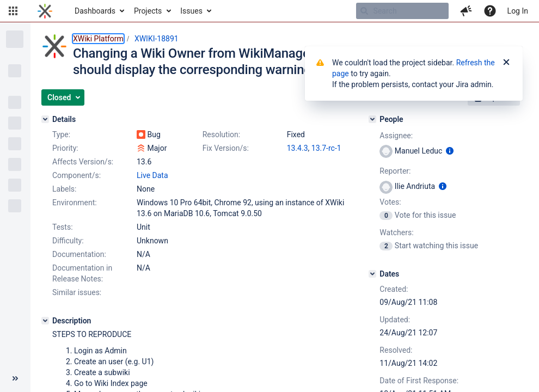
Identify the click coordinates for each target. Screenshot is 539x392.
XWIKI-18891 (157, 39)
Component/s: (76, 175)
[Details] (45, 119)
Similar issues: (77, 292)
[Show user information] (450, 151)
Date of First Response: (419, 381)
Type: (61, 134)
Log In (518, 11)
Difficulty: (68, 241)
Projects (148, 11)
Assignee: (396, 136)
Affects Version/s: (83, 162)
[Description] (45, 321)
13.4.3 (298, 148)
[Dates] (372, 274)
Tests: (63, 227)
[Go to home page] (45, 11)
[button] (13, 11)
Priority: (65, 148)
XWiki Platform (98, 39)
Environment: (75, 203)
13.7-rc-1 (326, 148)
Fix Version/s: (226, 148)
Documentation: (79, 254)
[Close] (506, 63)
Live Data (152, 175)
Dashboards (95, 11)
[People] (372, 119)
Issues (191, 11)
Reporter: (395, 171)
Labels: (64, 189)
